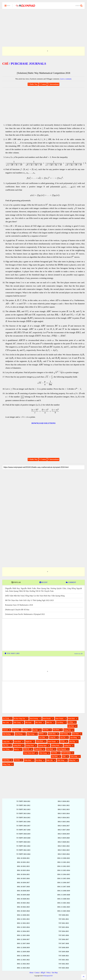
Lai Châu (42, 737)
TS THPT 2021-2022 (23, 846)
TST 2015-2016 (64, 935)
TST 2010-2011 (64, 915)
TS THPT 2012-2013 (23, 809)
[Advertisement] (43, 25)
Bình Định (71, 719)
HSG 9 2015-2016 (64, 822)
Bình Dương (34, 719)
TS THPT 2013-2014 (23, 814)
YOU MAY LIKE (12, 653)
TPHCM (26, 749)
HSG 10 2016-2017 (23, 883)
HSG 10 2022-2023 (23, 907)
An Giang (6, 718)
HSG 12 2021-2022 (23, 960)
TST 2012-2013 (64, 923)
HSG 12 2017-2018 (23, 944)
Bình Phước (47, 719)
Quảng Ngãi (42, 746)
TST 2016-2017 (64, 939)
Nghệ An (29, 742)
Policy (49, 973)
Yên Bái (17, 760)
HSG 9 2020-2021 (64, 842)
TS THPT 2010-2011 (23, 801)
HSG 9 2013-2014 (64, 814)
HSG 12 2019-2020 (23, 952)
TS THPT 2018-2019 (23, 834)
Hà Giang (16, 730)
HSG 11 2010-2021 (64, 858)
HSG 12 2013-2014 (23, 927)
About (31, 973)
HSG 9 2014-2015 (64, 818)
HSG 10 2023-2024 (23, 911)
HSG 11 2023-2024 (64, 911)
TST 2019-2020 (64, 952)
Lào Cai (63, 737)
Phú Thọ (72, 742)
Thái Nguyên (62, 749)
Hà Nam (25, 730)
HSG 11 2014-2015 (64, 874)
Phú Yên (6, 745)
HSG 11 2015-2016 (64, 879)
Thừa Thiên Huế (29, 753)
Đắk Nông (61, 760)
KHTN (41, 734)
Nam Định (18, 742)
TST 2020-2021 (64, 956)
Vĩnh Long (74, 756)
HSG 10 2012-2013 (23, 866)
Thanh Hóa (38, 749)
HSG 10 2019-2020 (23, 895)
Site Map (55, 973)
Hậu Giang (31, 734)
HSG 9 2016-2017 (64, 826)
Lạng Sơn (6, 742)
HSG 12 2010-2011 (23, 915)
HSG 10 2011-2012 (23, 862)
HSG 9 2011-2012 (64, 805)
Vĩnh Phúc (6, 760)
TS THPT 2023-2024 (23, 854)
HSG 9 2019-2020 (64, 838)
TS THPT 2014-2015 (23, 818)
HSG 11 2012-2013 (64, 866)
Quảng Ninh (55, 746)
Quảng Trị (67, 746)
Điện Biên (28, 760)
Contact (37, 973)
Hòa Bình (56, 730)
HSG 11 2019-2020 (64, 895)
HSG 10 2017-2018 (23, 887)
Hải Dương (7, 734)
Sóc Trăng (6, 749)
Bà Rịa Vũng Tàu (19, 719)
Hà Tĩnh (46, 730)
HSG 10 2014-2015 (23, 874)
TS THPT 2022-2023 (23, 850)
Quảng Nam (30, 746)
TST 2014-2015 (64, 931)
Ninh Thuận (52, 742)
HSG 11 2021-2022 (64, 903)
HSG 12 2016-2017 (23, 939)
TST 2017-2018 (64, 944)
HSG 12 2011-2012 (23, 919)
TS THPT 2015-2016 (23, 822)
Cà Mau (71, 722)
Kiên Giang (64, 734)
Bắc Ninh (39, 723)
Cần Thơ (71, 726)
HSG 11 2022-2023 (64, 907)
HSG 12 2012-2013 (23, 923)
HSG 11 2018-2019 (64, 891)
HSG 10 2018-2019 (23, 891)
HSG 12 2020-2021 (23, 956)
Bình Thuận (59, 719)
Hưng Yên (67, 730)
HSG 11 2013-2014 (64, 870)
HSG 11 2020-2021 (64, 899)
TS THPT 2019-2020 (23, 838)
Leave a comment (66, 79)
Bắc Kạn (28, 723)
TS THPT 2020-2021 (23, 842)
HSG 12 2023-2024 (23, 968)
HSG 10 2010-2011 (23, 858)
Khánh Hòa (52, 734)
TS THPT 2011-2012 (23, 805)
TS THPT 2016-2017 (23, 826)
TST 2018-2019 (64, 948)
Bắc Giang (17, 723)
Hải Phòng (19, 734)
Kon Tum (76, 734)
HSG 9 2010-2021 (64, 801)
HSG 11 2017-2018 (64, 887)
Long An (52, 737)
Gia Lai (5, 730)
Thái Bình (50, 749)
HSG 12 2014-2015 (23, 931)
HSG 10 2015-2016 (23, 879)
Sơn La (17, 749)
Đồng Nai (72, 760)
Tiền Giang (43, 753)
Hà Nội (35, 730)
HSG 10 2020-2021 (23, 899)
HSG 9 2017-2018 (64, 830)
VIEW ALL (78, 654)
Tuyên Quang (66, 753)
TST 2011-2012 (64, 919)
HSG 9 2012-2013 (64, 809)
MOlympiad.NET (48, 976)
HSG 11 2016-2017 (64, 883)
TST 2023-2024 (64, 968)
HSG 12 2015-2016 (23, 935)
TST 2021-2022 (64, 960)
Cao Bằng (60, 723)
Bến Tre (49, 723)
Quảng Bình (17, 746)
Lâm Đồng (73, 738)
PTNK (63, 741)
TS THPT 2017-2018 (23, 830)
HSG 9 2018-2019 (64, 834)
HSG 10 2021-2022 (23, 903)
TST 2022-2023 (64, 964)
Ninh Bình (40, 741)
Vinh (64, 756)
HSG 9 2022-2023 (64, 850)
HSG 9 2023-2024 (64, 854)
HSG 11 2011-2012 (64, 862)
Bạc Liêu (6, 723)
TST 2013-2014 (64, 927)
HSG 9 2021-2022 (64, 846)
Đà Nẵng (39, 760)
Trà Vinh (54, 753)
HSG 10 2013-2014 (23, 870)
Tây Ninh (54, 756)
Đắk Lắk (50, 760)
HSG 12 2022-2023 (23, 964)
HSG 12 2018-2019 (23, 948)
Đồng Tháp (6, 764)
